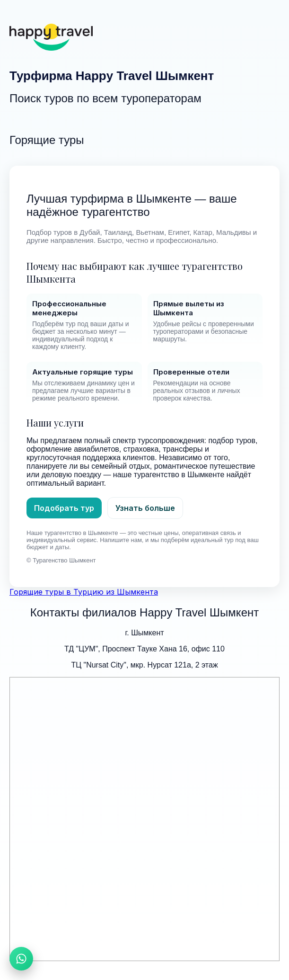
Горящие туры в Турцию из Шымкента (84, 592)
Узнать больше (145, 508)
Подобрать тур (64, 508)
